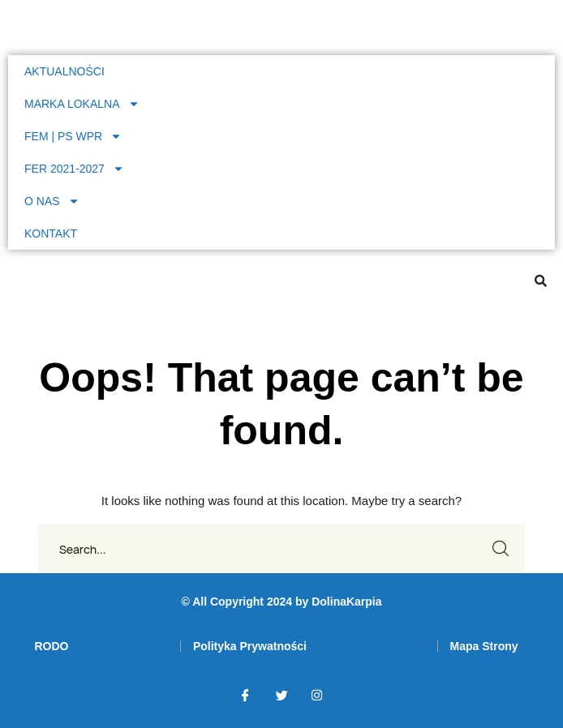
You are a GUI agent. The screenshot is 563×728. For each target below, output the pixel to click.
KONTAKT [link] (51, 233)
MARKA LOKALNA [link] (82, 104)
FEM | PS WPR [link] (73, 136)
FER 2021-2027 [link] (74, 169)
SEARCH (501, 549)
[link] (51, 646)
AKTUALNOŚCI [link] (64, 71)
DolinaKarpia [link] (346, 602)
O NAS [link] (52, 201)
